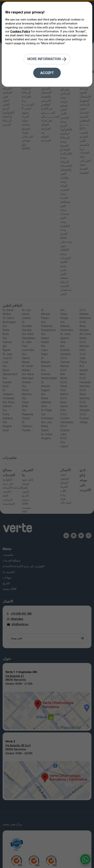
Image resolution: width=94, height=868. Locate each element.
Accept (47, 73)
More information (47, 59)
